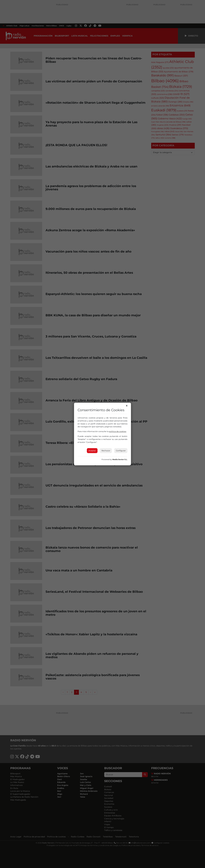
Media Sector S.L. (120, 459)
